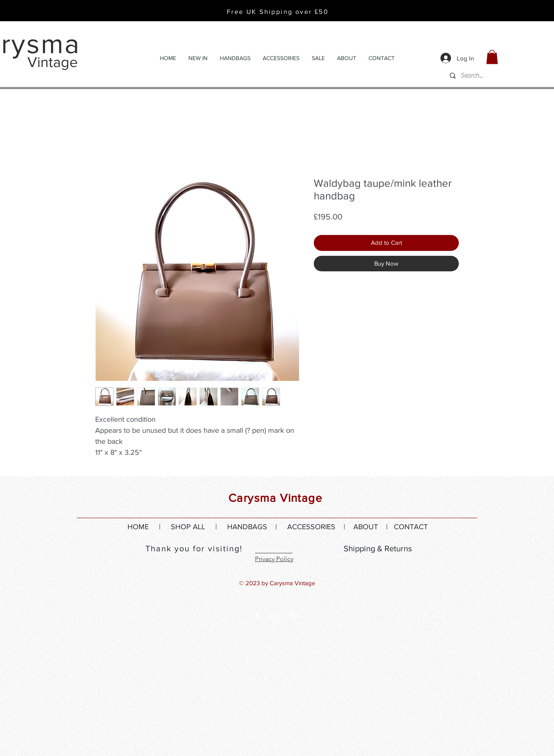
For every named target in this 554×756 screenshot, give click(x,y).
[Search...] (506, 76)
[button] (492, 57)
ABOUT (366, 527)
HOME (138, 527)
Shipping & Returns (378, 548)
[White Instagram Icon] (275, 616)
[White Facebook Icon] (257, 616)
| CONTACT (403, 527)
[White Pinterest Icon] (294, 616)
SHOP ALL (188, 527)
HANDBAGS (247, 527)
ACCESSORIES (311, 527)
